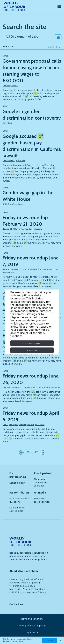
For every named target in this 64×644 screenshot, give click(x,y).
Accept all (32, 350)
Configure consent (32, 343)
